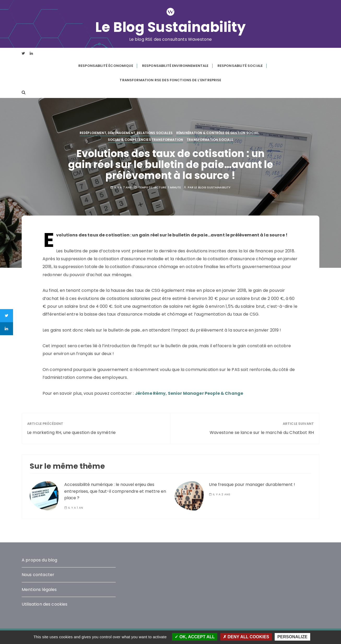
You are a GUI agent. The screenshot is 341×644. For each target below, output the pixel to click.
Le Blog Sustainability (171, 27)
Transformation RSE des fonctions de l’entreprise (170, 80)
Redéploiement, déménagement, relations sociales (126, 133)
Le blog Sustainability (212, 187)
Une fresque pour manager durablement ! (252, 485)
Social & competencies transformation (145, 140)
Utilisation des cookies (45, 604)
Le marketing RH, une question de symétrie (71, 433)
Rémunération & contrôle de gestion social (217, 133)
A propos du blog (39, 560)
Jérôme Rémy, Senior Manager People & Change (189, 393)
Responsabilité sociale (240, 66)
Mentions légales (39, 590)
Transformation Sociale (210, 140)
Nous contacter (38, 575)
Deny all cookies (246, 637)
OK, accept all (195, 637)
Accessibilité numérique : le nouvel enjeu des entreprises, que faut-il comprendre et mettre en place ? (115, 491)
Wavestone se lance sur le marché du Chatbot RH (262, 433)
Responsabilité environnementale (175, 66)
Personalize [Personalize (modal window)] (292, 637)
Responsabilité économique (106, 66)
